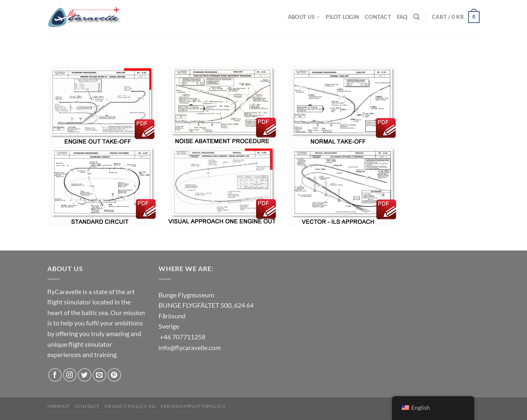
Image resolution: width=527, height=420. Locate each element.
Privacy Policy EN (130, 406)
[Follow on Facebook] (55, 375)
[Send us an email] (99, 375)
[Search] (416, 17)
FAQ (402, 17)
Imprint (58, 406)
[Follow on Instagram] (70, 375)
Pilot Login (342, 17)
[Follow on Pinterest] (114, 375)
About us (304, 17)
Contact (378, 17)
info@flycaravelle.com (190, 347)
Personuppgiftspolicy (193, 406)
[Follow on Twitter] (85, 375)
